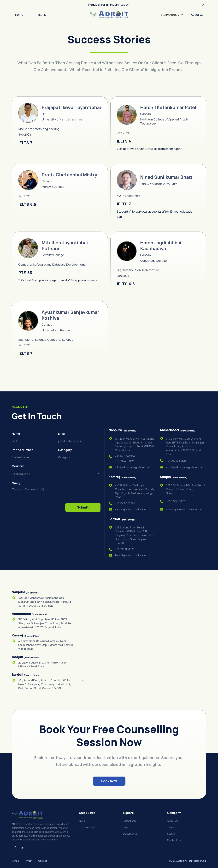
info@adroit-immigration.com (132, 467)
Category (65, 450)
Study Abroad (87, 827)
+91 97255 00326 (176, 501)
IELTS (82, 821)
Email (62, 434)
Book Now (109, 781)
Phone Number (22, 450)
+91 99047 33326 (176, 461)
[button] (172, 15)
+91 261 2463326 (126, 456)
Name (16, 434)
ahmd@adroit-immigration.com (184, 467)
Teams (171, 827)
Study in (172, 834)
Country (18, 466)
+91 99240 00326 (125, 461)
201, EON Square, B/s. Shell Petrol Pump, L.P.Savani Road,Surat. (186, 489)
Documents (130, 834)
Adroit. (181, 861)
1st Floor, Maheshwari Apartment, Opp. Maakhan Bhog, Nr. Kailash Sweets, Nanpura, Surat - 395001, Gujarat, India (135, 444)
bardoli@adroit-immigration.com (134, 555)
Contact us (174, 840)
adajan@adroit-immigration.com (185, 509)
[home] (109, 15)
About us (173, 821)
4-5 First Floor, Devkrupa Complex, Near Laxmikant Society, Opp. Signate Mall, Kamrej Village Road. (135, 491)
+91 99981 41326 (125, 549)
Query (16, 483)
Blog (126, 827)
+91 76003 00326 (125, 503)
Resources (130, 821)
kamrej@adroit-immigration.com (134, 509)
